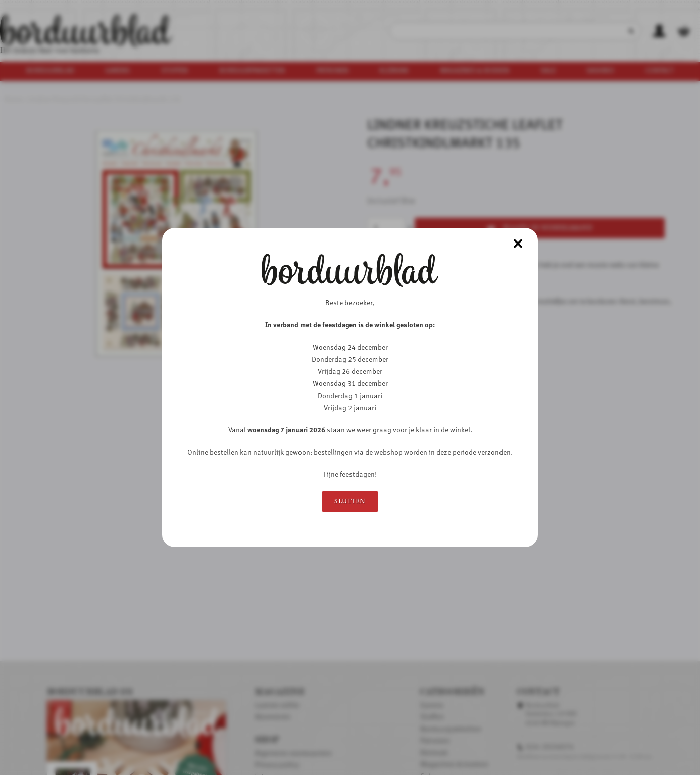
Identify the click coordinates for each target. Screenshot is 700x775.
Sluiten (350, 501)
